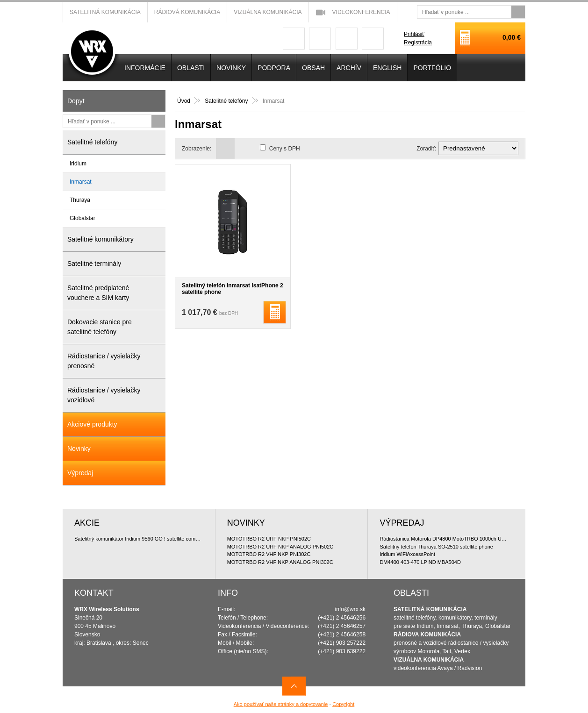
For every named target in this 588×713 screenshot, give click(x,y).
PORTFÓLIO (432, 68)
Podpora (274, 68)
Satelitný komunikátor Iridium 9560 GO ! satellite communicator (139, 539)
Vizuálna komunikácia (268, 12)
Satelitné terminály (94, 264)
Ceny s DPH (285, 149)
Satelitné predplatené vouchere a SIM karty (98, 293)
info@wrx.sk (351, 609)
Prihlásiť (414, 34)
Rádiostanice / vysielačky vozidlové (104, 395)
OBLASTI (191, 68)
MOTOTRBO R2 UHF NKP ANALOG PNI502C (280, 547)
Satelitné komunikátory (100, 239)
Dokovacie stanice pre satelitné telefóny (100, 327)
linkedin (373, 39)
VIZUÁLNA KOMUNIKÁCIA (429, 660)
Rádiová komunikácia (187, 12)
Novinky (79, 449)
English (387, 68)
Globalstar (82, 218)
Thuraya (80, 200)
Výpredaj (80, 473)
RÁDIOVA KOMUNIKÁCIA (427, 635)
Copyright (343, 704)
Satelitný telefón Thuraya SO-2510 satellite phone (436, 547)
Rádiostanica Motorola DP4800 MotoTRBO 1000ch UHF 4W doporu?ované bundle (444, 539)
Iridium (78, 164)
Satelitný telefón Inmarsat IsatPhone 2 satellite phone (233, 289)
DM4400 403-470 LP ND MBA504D (420, 562)
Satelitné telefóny (227, 101)
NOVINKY (231, 68)
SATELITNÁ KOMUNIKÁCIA (430, 609)
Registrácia (418, 43)
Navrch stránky (294, 686)
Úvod (184, 101)
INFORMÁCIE (145, 68)
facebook (294, 39)
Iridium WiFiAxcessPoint (407, 554)
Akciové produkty (92, 424)
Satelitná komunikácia (105, 12)
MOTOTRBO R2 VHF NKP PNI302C (269, 554)
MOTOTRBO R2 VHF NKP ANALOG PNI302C (280, 562)
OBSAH (313, 68)
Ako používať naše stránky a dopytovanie (281, 704)
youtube (347, 39)
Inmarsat (81, 182)
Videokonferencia (361, 12)
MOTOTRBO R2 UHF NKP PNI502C (269, 539)
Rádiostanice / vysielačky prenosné (104, 361)
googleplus (320, 39)
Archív (349, 68)
